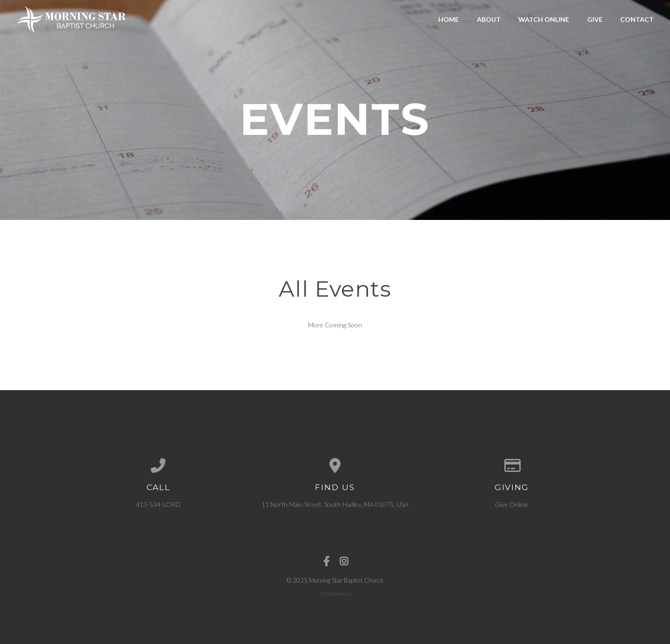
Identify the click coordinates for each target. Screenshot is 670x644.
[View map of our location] (335, 466)
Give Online (512, 504)
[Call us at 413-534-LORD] (158, 466)
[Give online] (512, 466)
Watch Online (544, 19)
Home (449, 19)
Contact (637, 19)
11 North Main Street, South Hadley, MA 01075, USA (335, 504)
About (489, 19)
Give (595, 19)
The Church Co (335, 593)
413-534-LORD (158, 504)
